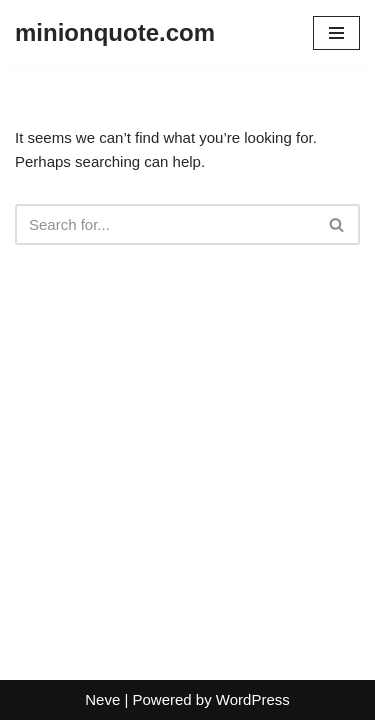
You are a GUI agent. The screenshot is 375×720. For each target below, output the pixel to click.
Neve (102, 699)
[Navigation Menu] (336, 33)
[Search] (165, 224)
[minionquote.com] (115, 33)
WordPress (253, 699)
